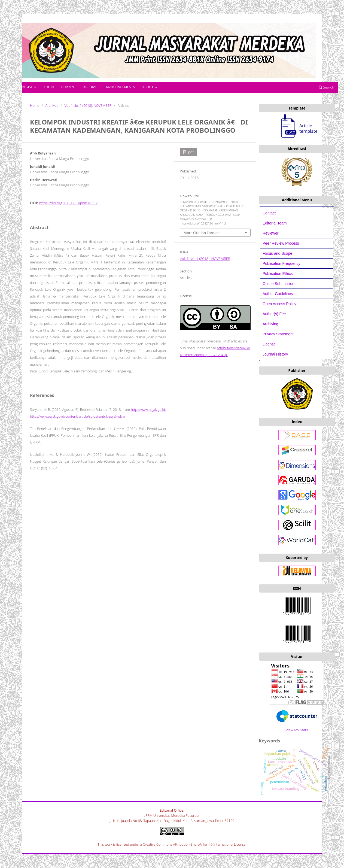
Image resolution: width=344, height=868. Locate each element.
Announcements (121, 87)
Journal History (275, 354)
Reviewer (270, 233)
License (269, 344)
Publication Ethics (278, 274)
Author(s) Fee (274, 314)
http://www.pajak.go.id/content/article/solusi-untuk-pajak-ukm (77, 416)
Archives (91, 87)
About (148, 87)
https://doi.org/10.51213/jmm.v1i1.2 (69, 203)
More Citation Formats (202, 233)
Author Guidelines (278, 294)
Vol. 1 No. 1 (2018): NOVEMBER (88, 106)
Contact (269, 213)
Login (49, 87)
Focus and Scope (277, 253)
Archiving (270, 324)
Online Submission (278, 284)
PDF (190, 152)
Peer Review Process (281, 243)
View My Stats (297, 730)
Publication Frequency (281, 263)
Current (69, 87)
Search (326, 87)
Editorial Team (275, 223)
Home (35, 106)
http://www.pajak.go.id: (148, 410)
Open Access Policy (279, 304)
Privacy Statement (278, 334)
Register (29, 87)
